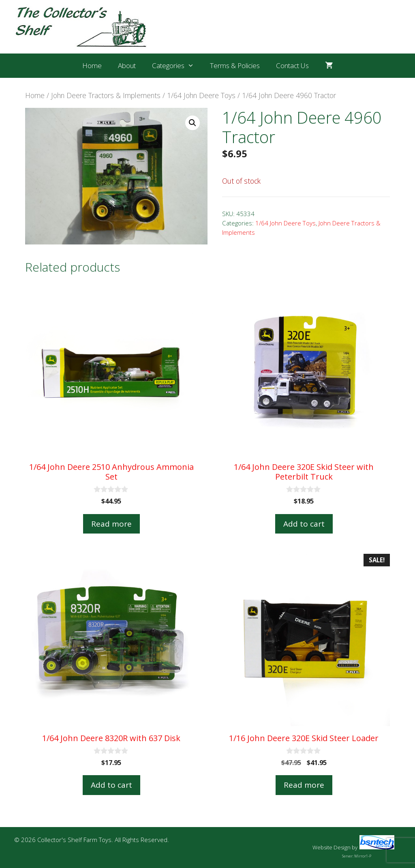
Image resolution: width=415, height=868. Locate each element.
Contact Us (292, 65)
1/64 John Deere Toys (201, 95)
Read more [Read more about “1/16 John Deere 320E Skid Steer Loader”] (304, 785)
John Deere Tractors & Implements (106, 95)
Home (92, 65)
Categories (177, 66)
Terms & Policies (235, 65)
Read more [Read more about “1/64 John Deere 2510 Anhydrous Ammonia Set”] (111, 524)
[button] (193, 123)
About (127, 65)
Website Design (332, 847)
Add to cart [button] (304, 524)
